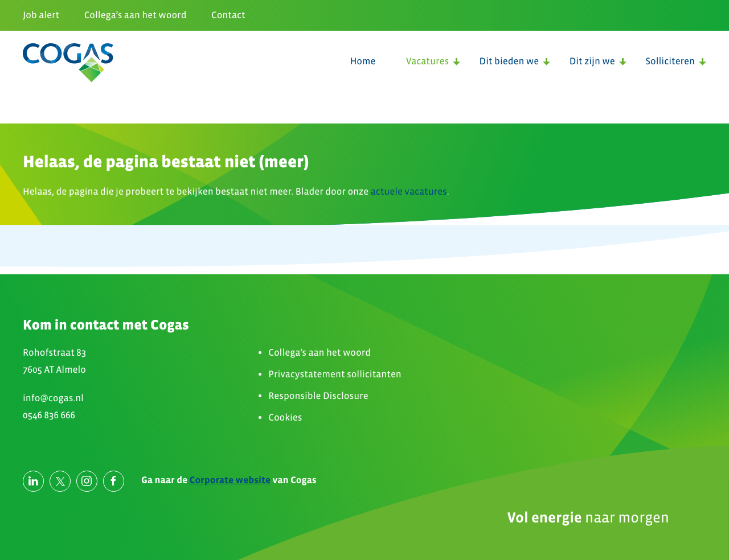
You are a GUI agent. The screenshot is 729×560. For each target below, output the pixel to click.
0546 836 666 (49, 415)
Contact (228, 15)
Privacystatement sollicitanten (335, 374)
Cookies (285, 417)
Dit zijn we (592, 61)
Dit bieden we (509, 61)
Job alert (41, 15)
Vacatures (427, 61)
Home (363, 61)
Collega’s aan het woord (136, 15)
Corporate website (230, 480)
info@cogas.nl (53, 398)
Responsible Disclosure (318, 396)
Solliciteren (670, 61)
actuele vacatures (409, 192)
